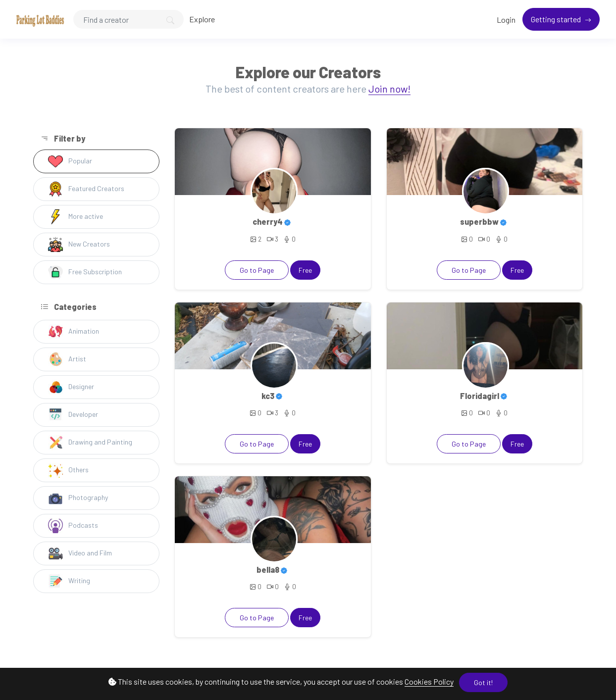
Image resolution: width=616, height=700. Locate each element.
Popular (70, 161)
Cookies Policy (429, 681)
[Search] (128, 19)
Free (305, 270)
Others (68, 470)
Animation (74, 332)
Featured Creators (86, 189)
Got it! (483, 682)
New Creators (79, 245)
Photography (78, 498)
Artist (67, 359)
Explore (202, 19)
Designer (71, 387)
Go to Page (257, 270)
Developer (73, 415)
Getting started (557, 19)
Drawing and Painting (90, 443)
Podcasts (73, 526)
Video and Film (80, 553)
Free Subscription (85, 272)
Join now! (389, 89)
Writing (69, 581)
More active (76, 217)
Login (506, 20)
